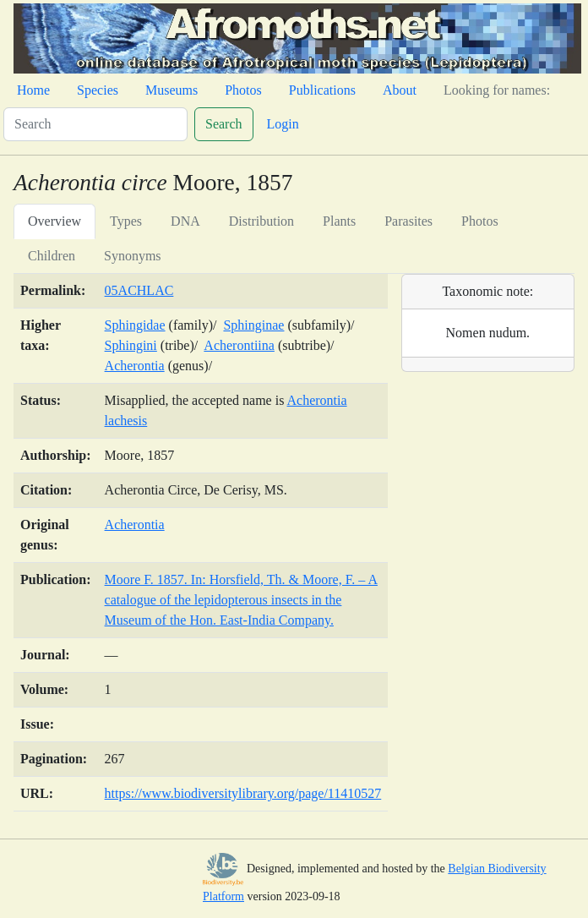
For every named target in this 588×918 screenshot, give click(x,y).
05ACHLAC (139, 290)
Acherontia (135, 366)
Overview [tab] (54, 221)
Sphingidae (135, 325)
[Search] (95, 124)
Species (98, 90)
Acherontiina (239, 345)
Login (283, 124)
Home (33, 90)
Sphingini (131, 345)
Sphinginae (253, 325)
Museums (171, 90)
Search (224, 124)
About (400, 90)
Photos (243, 90)
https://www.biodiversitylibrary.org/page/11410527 (243, 793)
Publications (322, 90)
